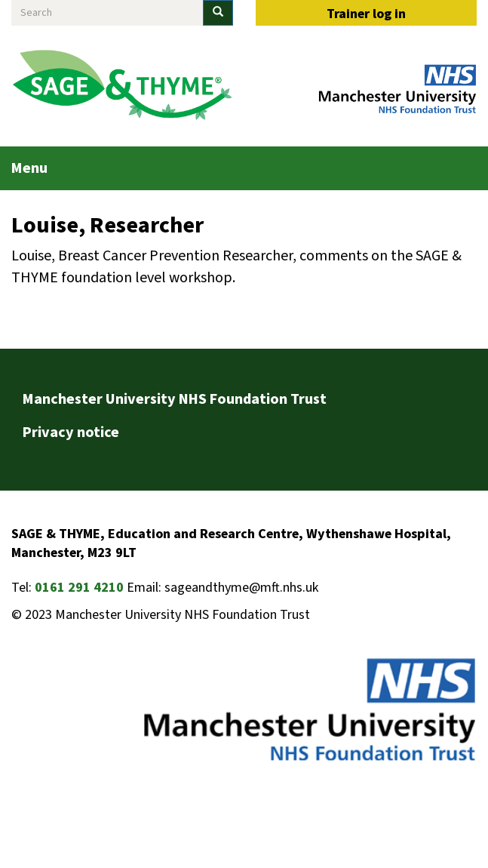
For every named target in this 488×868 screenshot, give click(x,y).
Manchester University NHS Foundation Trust (175, 399)
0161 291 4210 (79, 588)
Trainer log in (366, 14)
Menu (29, 168)
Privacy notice (71, 432)
